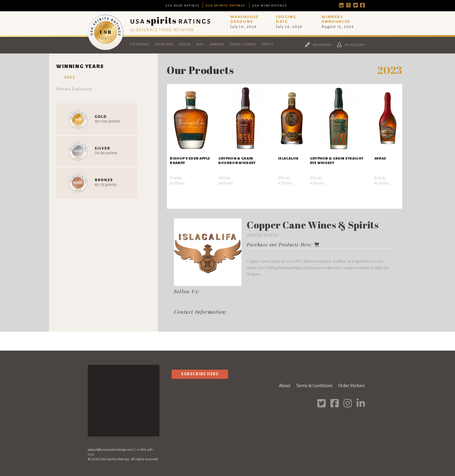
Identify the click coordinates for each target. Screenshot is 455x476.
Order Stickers (243, 44)
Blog (200, 44)
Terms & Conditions (314, 386)
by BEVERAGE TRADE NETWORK (162, 30)
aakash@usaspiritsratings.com (111, 450)
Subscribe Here (200, 374)
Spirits (267, 44)
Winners (217, 44)
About (285, 386)
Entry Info (164, 44)
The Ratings (139, 44)
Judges (185, 44)
